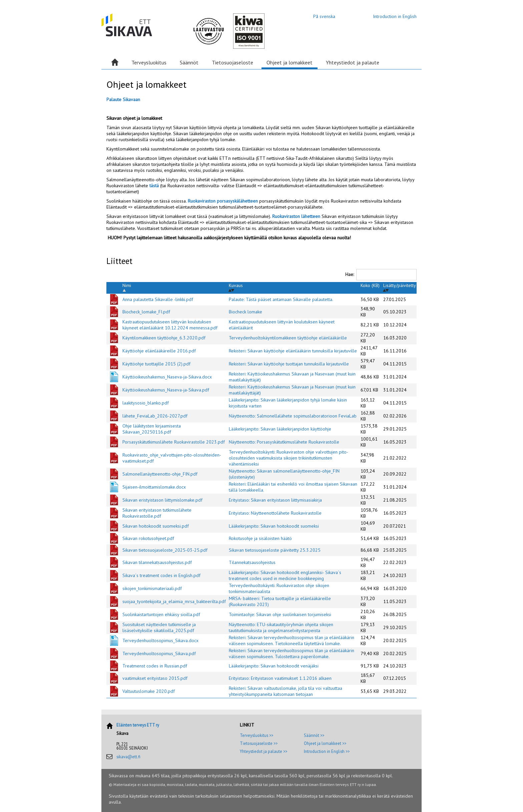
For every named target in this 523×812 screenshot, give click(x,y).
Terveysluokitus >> (256, 735)
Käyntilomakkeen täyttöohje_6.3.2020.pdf (164, 338)
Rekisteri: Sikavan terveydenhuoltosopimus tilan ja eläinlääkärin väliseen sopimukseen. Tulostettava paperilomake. (292, 653)
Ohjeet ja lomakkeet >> (325, 743)
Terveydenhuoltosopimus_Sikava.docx (160, 640)
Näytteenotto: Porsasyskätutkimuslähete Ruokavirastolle (284, 442)
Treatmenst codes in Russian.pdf (155, 666)
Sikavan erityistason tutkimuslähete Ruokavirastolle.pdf (157, 513)
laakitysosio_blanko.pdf (146, 403)
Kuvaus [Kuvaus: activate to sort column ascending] (236, 285)
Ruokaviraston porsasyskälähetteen (223, 201)
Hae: (381, 275)
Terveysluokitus (149, 62)
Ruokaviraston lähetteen (297, 216)
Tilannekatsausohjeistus (252, 562)
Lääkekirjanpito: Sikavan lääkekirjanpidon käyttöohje (280, 429)
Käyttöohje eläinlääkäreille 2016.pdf (159, 351)
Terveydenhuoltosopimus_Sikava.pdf (159, 653)
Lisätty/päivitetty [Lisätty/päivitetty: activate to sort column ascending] (400, 285)
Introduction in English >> (327, 751)
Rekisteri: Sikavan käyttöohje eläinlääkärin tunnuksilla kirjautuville (293, 351)
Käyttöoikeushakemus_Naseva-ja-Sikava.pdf (166, 390)
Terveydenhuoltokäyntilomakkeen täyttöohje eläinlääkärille (288, 338)
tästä (154, 186)
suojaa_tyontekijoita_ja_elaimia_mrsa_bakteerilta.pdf (174, 601)
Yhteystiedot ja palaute (353, 62)
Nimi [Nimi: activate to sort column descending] (127, 285)
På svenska (324, 16)
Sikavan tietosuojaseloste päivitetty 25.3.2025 (275, 550)
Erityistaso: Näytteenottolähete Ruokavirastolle (275, 513)
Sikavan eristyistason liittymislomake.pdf (162, 500)
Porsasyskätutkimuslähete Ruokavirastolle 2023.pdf (174, 442)
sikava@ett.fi (128, 757)
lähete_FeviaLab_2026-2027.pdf (155, 416)
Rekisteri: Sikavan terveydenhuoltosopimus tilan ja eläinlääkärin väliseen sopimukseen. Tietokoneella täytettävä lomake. (292, 640)
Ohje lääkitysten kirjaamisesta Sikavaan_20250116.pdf (152, 429)
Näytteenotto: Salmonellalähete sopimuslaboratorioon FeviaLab (293, 416)
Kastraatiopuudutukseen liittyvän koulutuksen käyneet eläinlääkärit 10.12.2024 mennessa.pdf (170, 325)
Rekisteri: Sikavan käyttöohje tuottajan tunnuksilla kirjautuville (289, 364)
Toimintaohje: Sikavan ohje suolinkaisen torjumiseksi (280, 614)
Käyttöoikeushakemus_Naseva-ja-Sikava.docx (167, 377)
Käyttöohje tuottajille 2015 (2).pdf (156, 364)
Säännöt (189, 62)
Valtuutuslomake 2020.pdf (149, 691)
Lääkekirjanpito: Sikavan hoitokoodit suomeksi (274, 526)
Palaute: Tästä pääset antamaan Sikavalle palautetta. (281, 299)
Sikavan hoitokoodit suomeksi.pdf (156, 526)
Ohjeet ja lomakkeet (290, 62)
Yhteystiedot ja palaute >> (264, 751)
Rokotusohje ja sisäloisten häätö (260, 538)
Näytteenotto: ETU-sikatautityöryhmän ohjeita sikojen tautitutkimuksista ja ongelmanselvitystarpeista (281, 627)
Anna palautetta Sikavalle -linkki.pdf (158, 299)
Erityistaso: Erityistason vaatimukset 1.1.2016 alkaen (280, 678)
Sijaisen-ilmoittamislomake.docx (154, 487)
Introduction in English (395, 16)
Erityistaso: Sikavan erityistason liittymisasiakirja (275, 500)
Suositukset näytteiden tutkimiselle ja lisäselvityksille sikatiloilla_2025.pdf (159, 627)
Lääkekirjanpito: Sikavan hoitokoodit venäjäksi (274, 666)
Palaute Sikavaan (123, 99)
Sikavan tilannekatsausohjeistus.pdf (157, 562)
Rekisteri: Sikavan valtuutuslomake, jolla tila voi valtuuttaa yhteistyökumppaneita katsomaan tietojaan (286, 691)
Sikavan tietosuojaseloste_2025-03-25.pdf (165, 550)
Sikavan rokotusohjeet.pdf (148, 538)
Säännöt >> (314, 735)
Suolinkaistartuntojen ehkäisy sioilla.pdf (161, 614)
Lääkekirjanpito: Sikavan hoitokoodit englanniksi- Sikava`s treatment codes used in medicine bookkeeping (285, 575)
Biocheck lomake (245, 312)
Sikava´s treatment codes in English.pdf (161, 575)
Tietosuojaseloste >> (259, 743)
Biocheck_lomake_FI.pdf (146, 312)
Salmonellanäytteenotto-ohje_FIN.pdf (160, 474)
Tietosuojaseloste (232, 62)
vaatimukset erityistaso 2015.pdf (155, 678)
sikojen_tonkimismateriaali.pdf (152, 588)
